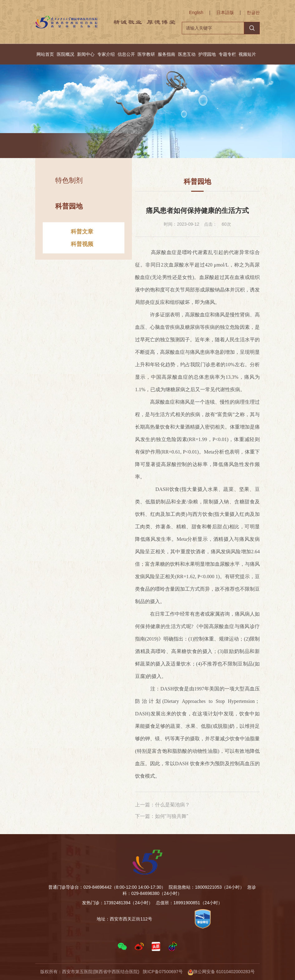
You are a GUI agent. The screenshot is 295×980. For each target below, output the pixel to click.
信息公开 (126, 54)
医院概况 (65, 54)
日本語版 (225, 12)
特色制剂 (69, 186)
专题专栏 (227, 54)
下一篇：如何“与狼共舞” (162, 816)
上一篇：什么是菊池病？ (162, 805)
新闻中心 (86, 54)
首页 (88, 147)
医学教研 (146, 54)
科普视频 (82, 249)
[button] (122, 946)
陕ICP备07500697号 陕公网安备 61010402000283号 (199, 972)
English (196, 12)
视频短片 (247, 54)
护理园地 (207, 54)
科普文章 (82, 237)
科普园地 (134, 147)
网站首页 (45, 54)
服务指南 (167, 54)
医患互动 (187, 54)
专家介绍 (106, 54)
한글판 (253, 12)
